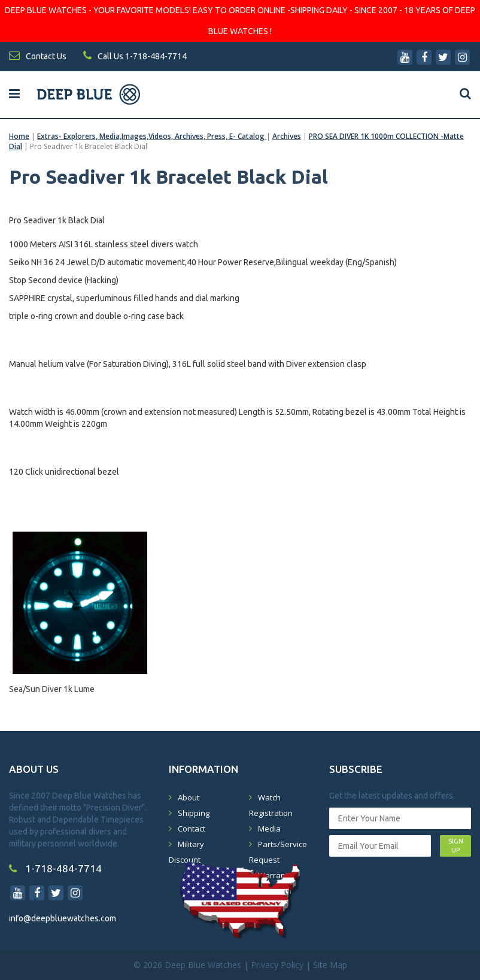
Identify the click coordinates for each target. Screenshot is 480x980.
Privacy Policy (277, 965)
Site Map (330, 965)
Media (269, 829)
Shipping (194, 813)
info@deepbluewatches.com (63, 918)
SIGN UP (456, 846)
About (189, 797)
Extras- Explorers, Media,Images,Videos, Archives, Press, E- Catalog (152, 136)
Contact (192, 829)
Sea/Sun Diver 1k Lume (52, 689)
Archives (287, 136)
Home (19, 136)
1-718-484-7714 (55, 868)
